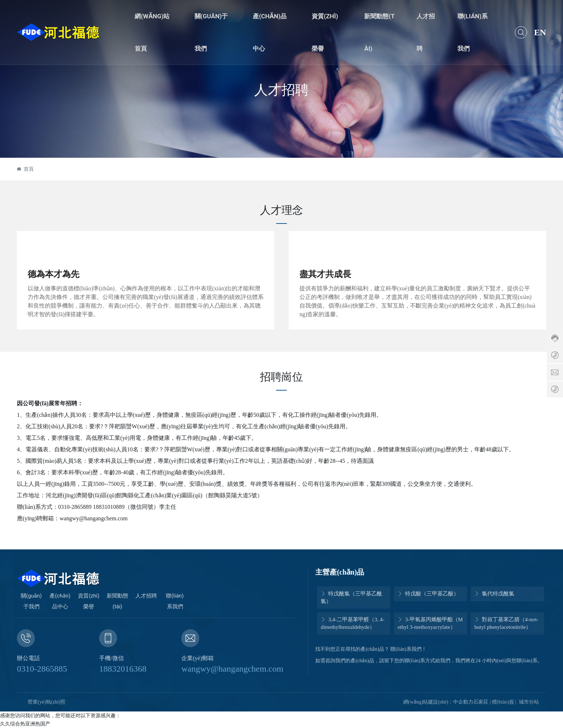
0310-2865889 (75, 507)
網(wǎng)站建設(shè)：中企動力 (438, 702)
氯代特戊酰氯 (494, 594)
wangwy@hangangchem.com (232, 669)
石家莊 (481, 702)
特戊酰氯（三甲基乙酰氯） (351, 597)
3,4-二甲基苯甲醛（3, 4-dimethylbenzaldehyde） (352, 623)
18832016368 (123, 669)
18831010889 (109, 507)
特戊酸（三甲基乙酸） (428, 594)
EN (540, 32)
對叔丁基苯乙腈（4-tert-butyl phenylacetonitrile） (506, 623)
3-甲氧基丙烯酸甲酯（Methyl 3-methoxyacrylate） (430, 623)
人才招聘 (281, 89)
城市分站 (529, 702)
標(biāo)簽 (503, 702)
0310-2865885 (42, 669)
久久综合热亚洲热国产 (25, 724)
